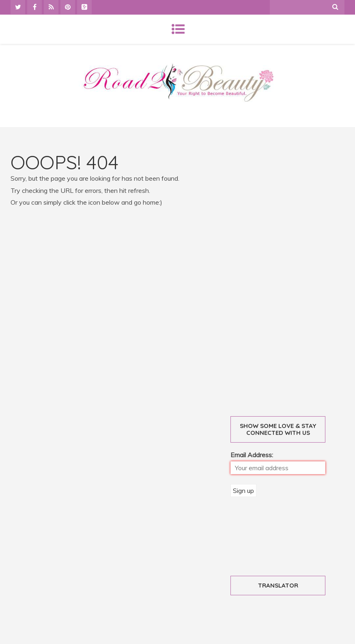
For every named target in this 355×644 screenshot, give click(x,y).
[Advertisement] (293, 274)
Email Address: (252, 455)
